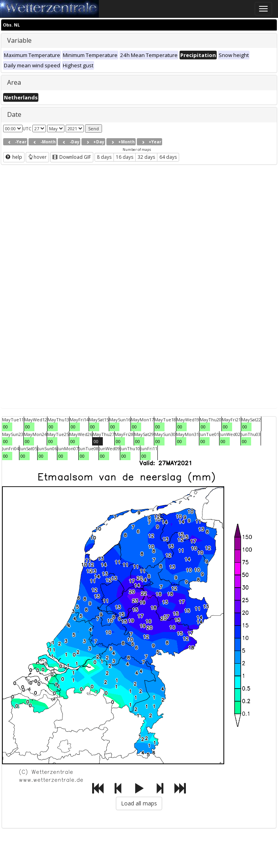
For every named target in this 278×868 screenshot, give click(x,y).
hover (37, 157)
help (14, 157)
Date (14, 114)
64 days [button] (168, 157)
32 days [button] (146, 157)
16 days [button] (125, 157)
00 (6, 427)
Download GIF (72, 157)
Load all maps (139, 803)
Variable (19, 40)
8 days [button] (104, 157)
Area (14, 82)
